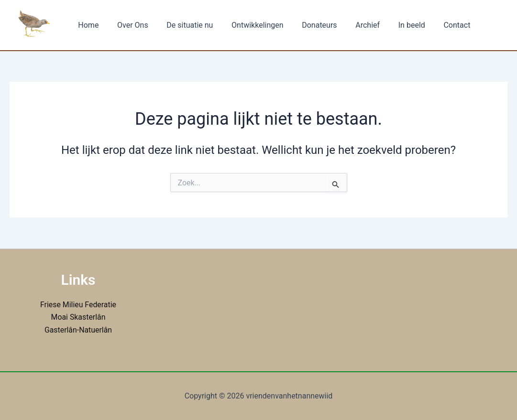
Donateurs (305, 25)
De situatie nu (182, 25)
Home (87, 25)
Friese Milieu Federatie (78, 305)
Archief (350, 25)
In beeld (391, 25)
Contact (433, 25)
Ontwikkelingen (246, 25)
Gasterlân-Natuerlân (78, 330)
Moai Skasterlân (78, 317)
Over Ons (128, 25)
